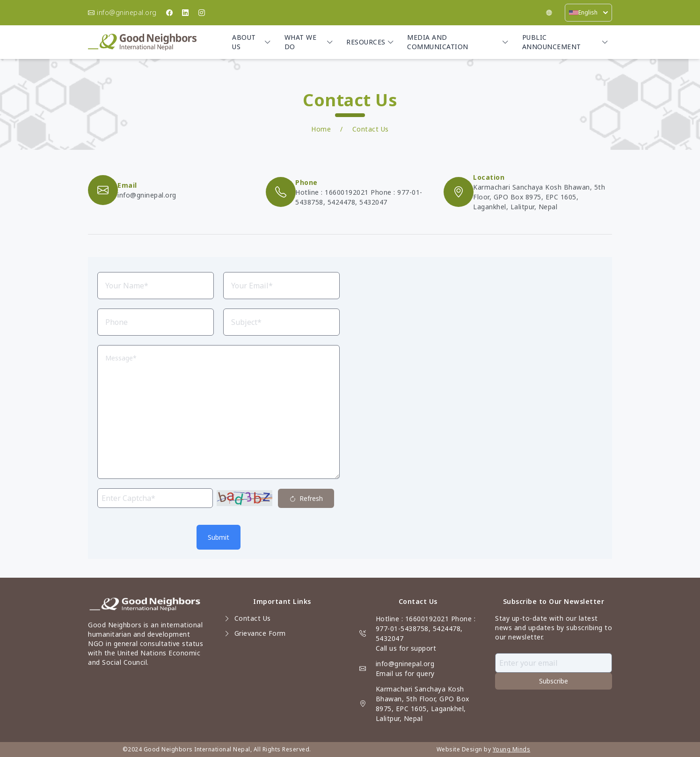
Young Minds (512, 749)
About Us (252, 42)
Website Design (459, 749)
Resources (370, 42)
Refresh (306, 499)
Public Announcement (565, 42)
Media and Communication (458, 42)
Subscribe (554, 681)
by (487, 749)
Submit (219, 537)
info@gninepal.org (405, 664)
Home (321, 129)
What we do (309, 42)
